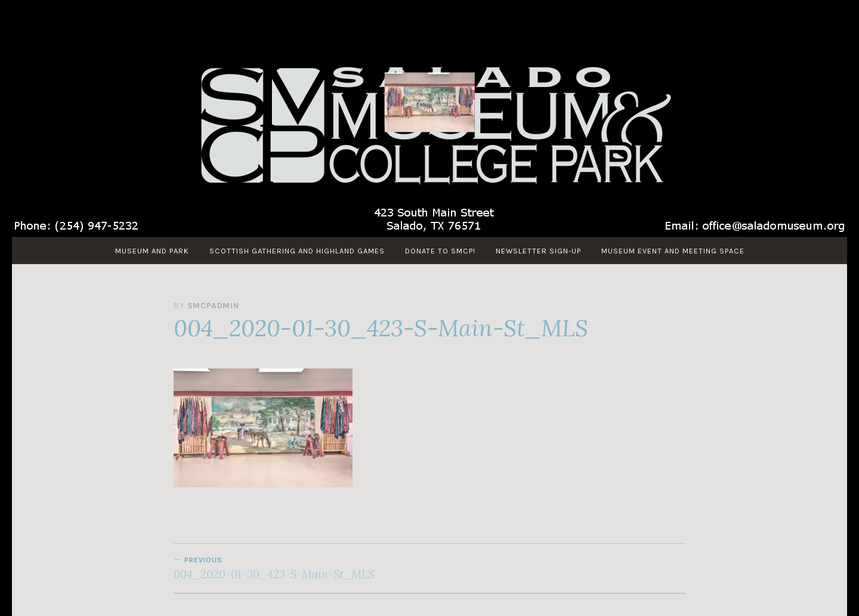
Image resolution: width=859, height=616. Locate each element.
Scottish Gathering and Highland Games (297, 251)
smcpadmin (213, 306)
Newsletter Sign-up (538, 251)
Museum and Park (152, 251)
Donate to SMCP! (440, 251)
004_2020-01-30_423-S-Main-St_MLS (302, 568)
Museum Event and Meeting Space (673, 251)
